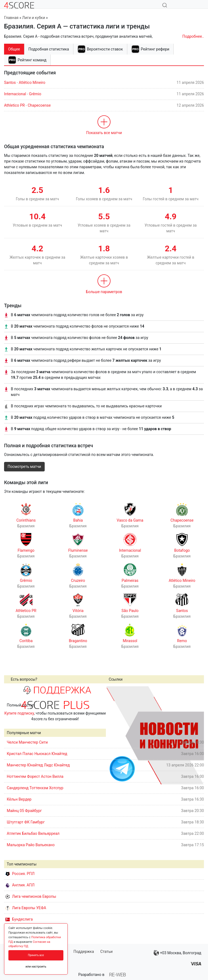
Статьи (106, 952)
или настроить (36, 967)
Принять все (36, 955)
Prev (113, 735)
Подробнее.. (193, 36)
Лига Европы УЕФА (26, 908)
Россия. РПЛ (20, 874)
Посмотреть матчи (24, 467)
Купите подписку (19, 713)
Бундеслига (19, 919)
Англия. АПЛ (20, 885)
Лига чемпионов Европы (31, 896)
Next (197, 735)
